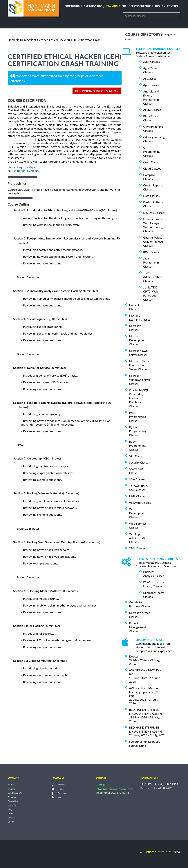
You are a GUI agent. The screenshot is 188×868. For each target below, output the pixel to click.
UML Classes (137, 496)
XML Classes (137, 548)
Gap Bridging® (15, 793)
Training (112, 6)
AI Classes (150, 78)
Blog (10, 809)
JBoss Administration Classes (153, 277)
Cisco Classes (152, 162)
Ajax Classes (151, 85)
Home (12, 40)
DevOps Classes (154, 213)
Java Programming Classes (152, 262)
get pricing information (97, 91)
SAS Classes (137, 456)
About (159, 6)
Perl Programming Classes (138, 417)
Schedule (12, 797)
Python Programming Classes (138, 431)
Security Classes (139, 462)
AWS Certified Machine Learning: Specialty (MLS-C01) (145, 692)
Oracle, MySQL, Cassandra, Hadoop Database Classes (139, 398)
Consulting (72, 6)
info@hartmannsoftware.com (114, 789)
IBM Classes (151, 252)
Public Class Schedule (136, 6)
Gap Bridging (93, 6)
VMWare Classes (140, 503)
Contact (173, 6)
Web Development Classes (138, 513)
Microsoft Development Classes (138, 340)
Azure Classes (152, 110)
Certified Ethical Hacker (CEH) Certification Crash (69, 40)
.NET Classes (151, 62)
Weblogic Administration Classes (139, 538)
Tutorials (12, 805)
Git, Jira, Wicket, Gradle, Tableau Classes (154, 241)
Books (11, 822)
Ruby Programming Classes (138, 445)
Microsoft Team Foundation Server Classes (139, 365)
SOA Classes (137, 479)
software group (155, 852)
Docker (134, 656)
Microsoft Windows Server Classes (140, 380)
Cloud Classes (152, 168)
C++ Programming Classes (152, 151)
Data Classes (151, 196)
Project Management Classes (138, 627)
